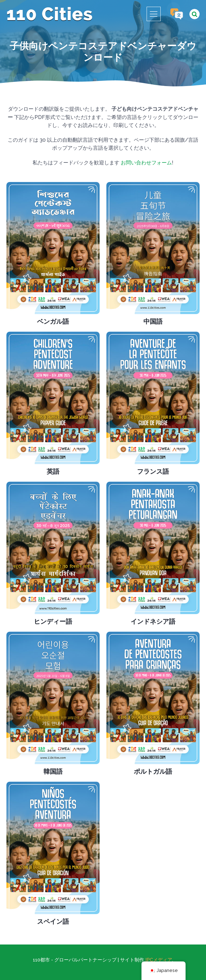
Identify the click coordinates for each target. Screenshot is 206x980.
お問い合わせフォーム (146, 163)
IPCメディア (159, 960)
